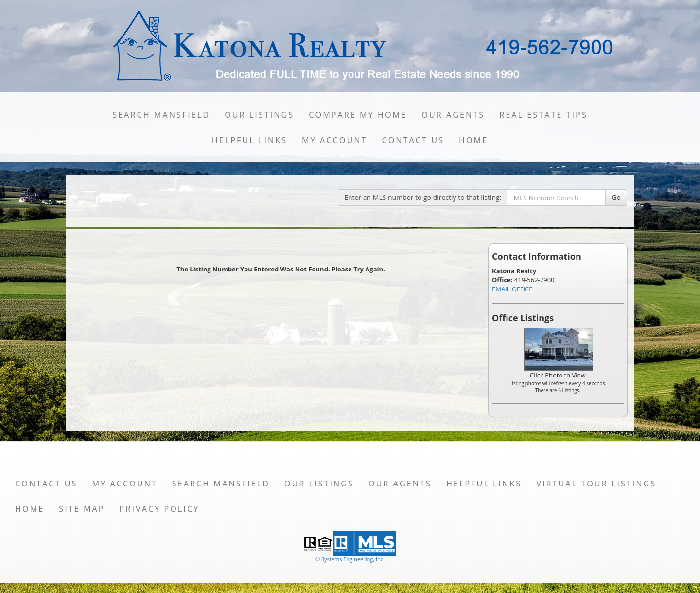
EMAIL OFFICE (512, 289)
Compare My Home (358, 115)
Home (473, 140)
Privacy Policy (160, 509)
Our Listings (259, 115)
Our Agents (453, 115)
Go (616, 197)
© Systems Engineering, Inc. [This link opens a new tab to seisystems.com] (350, 559)
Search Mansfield (161, 115)
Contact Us (413, 140)
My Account (334, 140)
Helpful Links (250, 140)
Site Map (82, 509)
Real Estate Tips (543, 115)
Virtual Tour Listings (596, 484)
